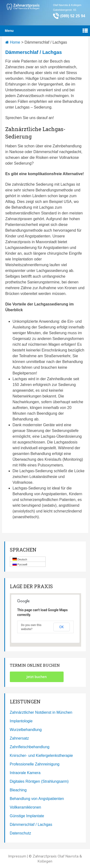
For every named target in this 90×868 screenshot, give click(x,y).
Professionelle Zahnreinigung (35, 764)
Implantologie (21, 721)
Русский (20, 564)
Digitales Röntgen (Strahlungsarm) (39, 781)
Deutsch (20, 559)
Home (13, 42)
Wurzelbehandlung (26, 730)
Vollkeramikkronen (26, 807)
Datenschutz (21, 833)
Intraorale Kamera (25, 773)
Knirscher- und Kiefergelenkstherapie (41, 756)
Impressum (17, 856)
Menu (9, 31)
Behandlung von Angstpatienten (37, 799)
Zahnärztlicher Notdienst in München (41, 712)
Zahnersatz (19, 738)
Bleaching (18, 790)
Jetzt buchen (36, 677)
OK (61, 627)
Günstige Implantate (27, 816)
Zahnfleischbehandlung (30, 747)
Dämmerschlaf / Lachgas (31, 825)
